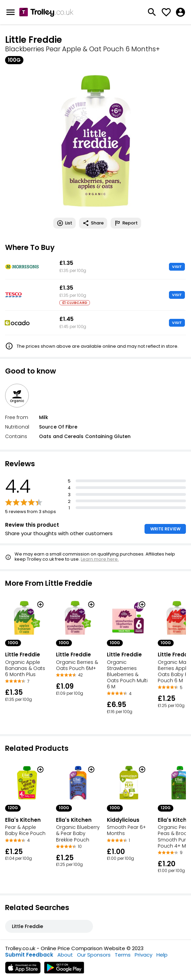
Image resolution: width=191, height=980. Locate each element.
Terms (123, 955)
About (65, 955)
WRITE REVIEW (165, 529)
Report (126, 223)
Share (93, 223)
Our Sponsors (94, 955)
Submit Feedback (29, 955)
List (64, 223)
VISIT (177, 267)
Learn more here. (100, 559)
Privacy (144, 955)
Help (162, 955)
